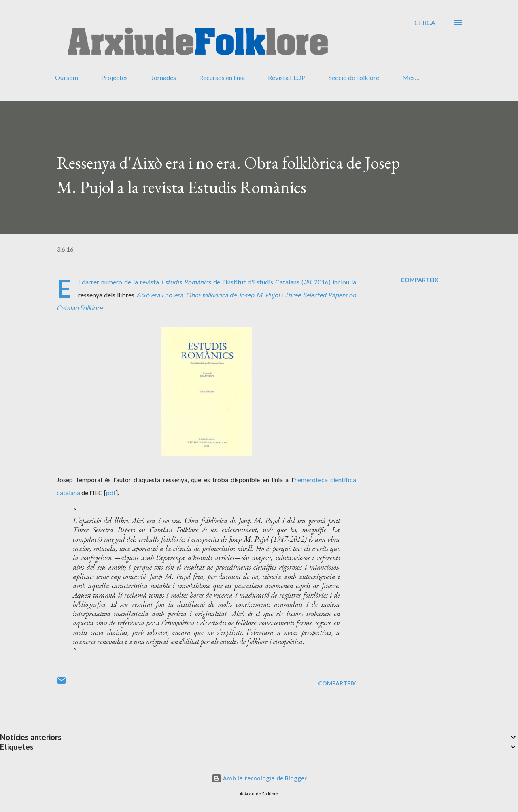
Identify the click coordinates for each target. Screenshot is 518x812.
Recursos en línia (222, 77)
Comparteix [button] (420, 280)
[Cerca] (425, 23)
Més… (411, 77)
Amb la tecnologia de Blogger (259, 778)
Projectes (115, 77)
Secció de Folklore (354, 77)
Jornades (163, 77)
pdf (111, 493)
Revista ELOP (287, 77)
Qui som (67, 77)
